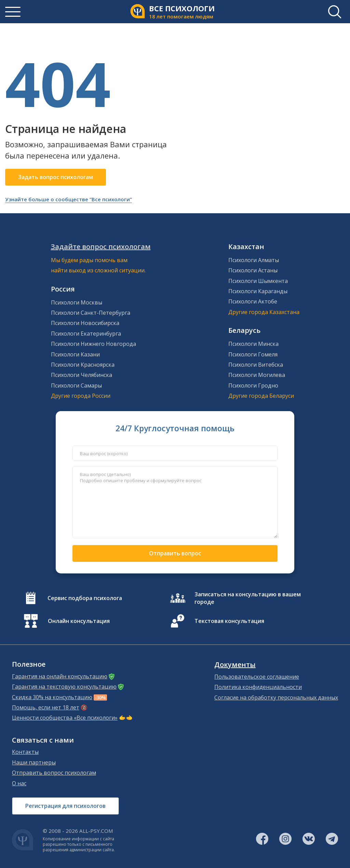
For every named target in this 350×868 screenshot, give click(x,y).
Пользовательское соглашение (257, 677)
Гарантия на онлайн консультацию (60, 676)
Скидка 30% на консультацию (52, 697)
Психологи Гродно (253, 385)
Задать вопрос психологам (56, 177)
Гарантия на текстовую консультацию (64, 687)
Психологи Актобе (253, 301)
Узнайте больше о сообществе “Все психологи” (69, 199)
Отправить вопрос (175, 553)
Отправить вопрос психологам (54, 773)
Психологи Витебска (256, 365)
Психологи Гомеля (253, 354)
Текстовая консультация (229, 621)
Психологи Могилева (257, 375)
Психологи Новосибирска (85, 323)
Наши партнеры (34, 762)
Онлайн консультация (79, 621)
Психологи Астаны (253, 270)
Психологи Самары (76, 385)
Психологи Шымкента (258, 281)
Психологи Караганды (258, 291)
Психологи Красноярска (83, 365)
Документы (235, 665)
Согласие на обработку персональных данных (276, 697)
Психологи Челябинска (82, 375)
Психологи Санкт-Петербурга (91, 313)
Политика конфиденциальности (258, 687)
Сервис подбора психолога (85, 598)
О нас (19, 783)
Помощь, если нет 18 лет (46, 707)
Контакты (25, 752)
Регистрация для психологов (65, 806)
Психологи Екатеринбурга (86, 334)
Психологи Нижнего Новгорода (93, 344)
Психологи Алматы (254, 260)
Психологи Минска (253, 344)
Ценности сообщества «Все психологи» (65, 718)
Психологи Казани (75, 354)
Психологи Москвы (77, 302)
